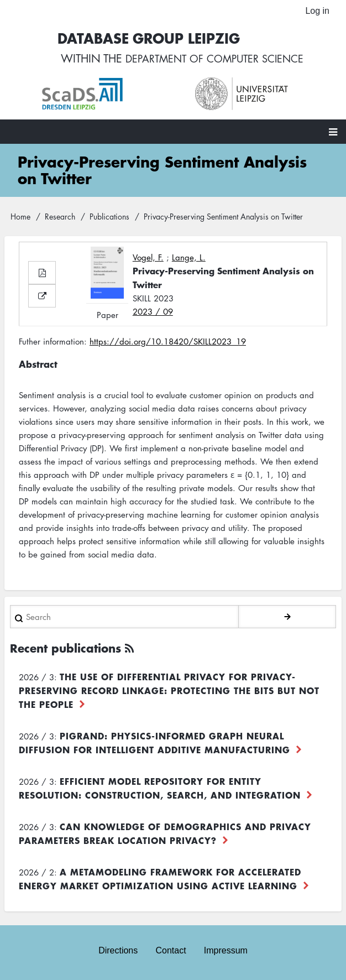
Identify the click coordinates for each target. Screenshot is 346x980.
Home (20, 220)
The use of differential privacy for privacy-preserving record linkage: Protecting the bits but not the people (169, 693)
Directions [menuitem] (118, 950)
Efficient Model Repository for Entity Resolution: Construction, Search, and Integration (160, 791)
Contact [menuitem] (171, 950)
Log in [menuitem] (317, 11)
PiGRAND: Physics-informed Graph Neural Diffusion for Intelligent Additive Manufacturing (154, 745)
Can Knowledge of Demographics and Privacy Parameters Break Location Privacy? (165, 836)
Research (60, 220)
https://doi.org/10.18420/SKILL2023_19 (168, 345)
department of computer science (214, 61)
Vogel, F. (148, 260)
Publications (109, 220)
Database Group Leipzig (143, 40)
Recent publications (65, 651)
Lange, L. (189, 260)
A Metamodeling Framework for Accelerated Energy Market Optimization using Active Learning (160, 881)
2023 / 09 (153, 314)
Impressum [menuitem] (226, 950)
